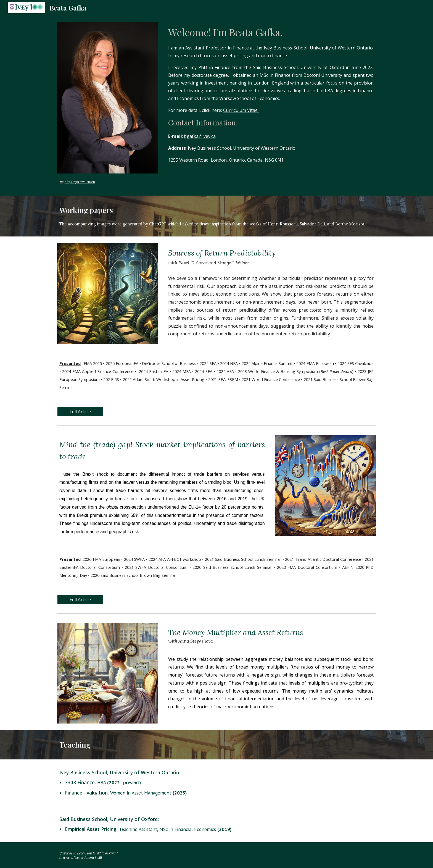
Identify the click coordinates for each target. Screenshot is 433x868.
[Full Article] (80, 412)
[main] (108, 181)
